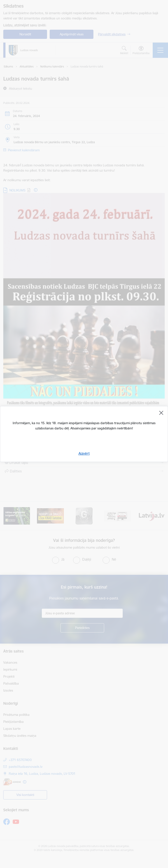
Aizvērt (84, 453)
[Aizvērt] (161, 413)
